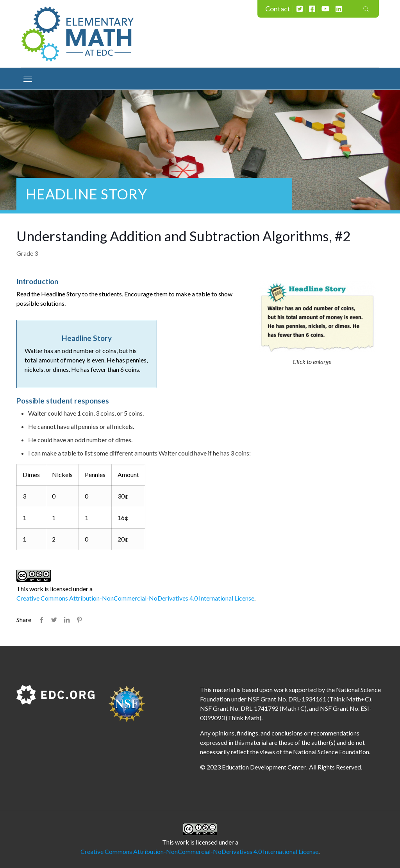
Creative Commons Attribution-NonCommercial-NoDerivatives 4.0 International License (135, 598)
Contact (278, 9)
